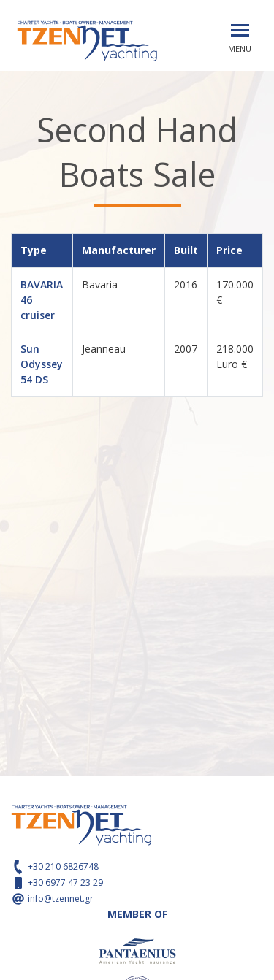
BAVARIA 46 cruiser (42, 300)
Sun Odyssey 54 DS (42, 364)
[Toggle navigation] (240, 30)
